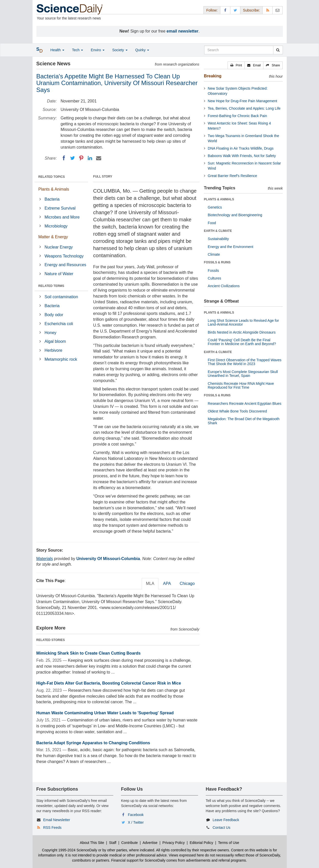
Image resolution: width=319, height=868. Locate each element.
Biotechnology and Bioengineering (235, 215)
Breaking (213, 76)
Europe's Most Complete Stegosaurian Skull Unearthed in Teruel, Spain (243, 374)
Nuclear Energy (59, 247)
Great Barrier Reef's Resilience (233, 176)
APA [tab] (167, 583)
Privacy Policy (174, 843)
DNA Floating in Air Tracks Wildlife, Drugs (241, 148)
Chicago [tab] (187, 583)
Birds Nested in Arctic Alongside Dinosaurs (242, 332)
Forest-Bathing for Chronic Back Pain (237, 116)
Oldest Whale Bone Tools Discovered (237, 411)
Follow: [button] (212, 10)
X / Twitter (136, 822)
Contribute (130, 843)
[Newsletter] (277, 10)
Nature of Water (59, 274)
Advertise (150, 843)
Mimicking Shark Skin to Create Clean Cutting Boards (89, 653)
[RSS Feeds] (267, 10)
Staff (113, 843)
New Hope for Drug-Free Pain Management (243, 101)
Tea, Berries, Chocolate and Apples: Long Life (244, 108)
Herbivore (53, 350)
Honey (50, 333)
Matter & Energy (53, 237)
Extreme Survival (60, 208)
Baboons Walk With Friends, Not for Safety (242, 156)
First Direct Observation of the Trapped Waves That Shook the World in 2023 (245, 362)
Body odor (54, 315)
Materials (45, 559)
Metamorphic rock (61, 359)
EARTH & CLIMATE (218, 231)
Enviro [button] (98, 50)
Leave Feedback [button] (226, 820)
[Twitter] (73, 158)
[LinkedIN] (90, 158)
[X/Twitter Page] (235, 10)
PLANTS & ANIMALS (219, 199)
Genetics (215, 207)
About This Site (92, 843)
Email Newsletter (56, 820)
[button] (236, 65)
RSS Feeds (52, 828)
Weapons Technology (64, 256)
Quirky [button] (142, 50)
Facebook (136, 815)
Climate (214, 254)
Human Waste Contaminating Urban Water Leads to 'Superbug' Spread (105, 713)
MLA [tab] (150, 583)
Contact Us (222, 828)
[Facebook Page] (225, 10)
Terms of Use (229, 843)
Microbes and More (62, 217)
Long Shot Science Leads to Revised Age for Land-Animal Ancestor (243, 322)
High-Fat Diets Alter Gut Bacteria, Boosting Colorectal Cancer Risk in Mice (109, 683)
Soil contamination (61, 297)
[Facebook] (64, 158)
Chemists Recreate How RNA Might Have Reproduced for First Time (241, 385)
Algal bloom (55, 341)
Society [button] (120, 50)
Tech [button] (78, 50)
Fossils (213, 271)
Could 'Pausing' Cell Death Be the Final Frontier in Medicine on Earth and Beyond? (242, 342)
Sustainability (218, 239)
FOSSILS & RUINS (217, 262)
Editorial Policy (201, 843)
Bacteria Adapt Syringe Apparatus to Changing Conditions (93, 743)
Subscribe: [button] (251, 10)
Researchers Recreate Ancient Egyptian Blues (245, 404)
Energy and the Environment (230, 247)
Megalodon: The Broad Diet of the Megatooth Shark (244, 421)
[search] (278, 50)
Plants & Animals (54, 189)
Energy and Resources (65, 265)
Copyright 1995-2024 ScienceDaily (70, 850)
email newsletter (183, 31)
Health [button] (57, 50)
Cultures (214, 278)
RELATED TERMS (51, 286)
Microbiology (56, 226)
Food (212, 223)
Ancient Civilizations (224, 286)
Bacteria (52, 199)
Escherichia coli (59, 324)
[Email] (99, 158)
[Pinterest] (81, 158)
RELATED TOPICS (52, 177)
